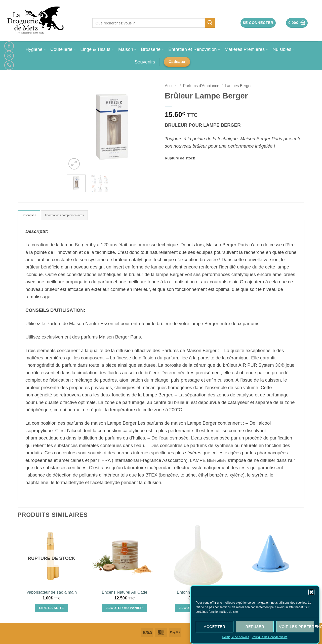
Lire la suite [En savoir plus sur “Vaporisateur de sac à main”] (52, 609)
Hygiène (36, 49)
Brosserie (152, 49)
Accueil (171, 86)
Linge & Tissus (97, 49)
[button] (311, 592)
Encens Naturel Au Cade (124, 594)
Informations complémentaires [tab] (76, 216)
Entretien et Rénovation (194, 49)
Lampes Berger (238, 86)
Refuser (255, 627)
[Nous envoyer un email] (9, 56)
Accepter (214, 627)
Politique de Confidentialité (269, 637)
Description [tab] (31, 216)
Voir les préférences (296, 627)
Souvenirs (145, 62)
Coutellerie (63, 49)
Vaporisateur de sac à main (52, 594)
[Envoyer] (210, 23)
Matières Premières (246, 49)
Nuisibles (284, 49)
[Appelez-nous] (9, 65)
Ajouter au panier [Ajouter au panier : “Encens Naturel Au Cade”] (125, 609)
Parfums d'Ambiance (201, 86)
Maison (127, 49)
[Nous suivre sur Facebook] (9, 46)
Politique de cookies (236, 637)
